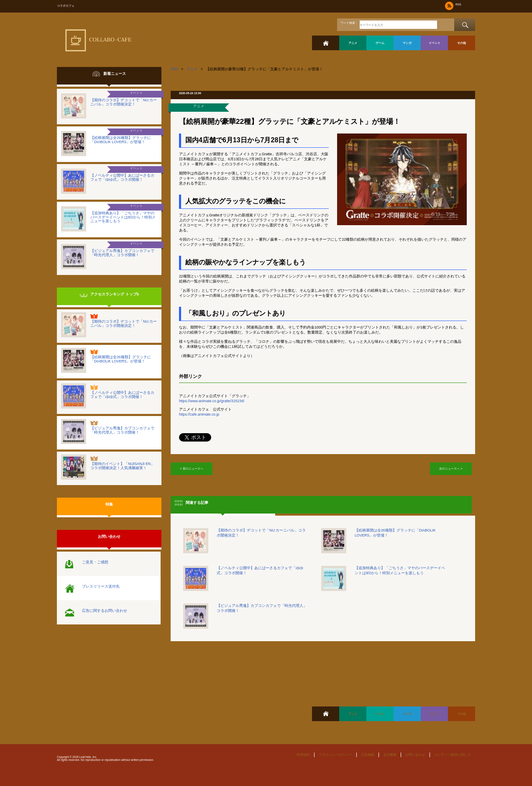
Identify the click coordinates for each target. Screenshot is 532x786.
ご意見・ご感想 (95, 562)
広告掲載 (368, 755)
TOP (174, 69)
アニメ (353, 43)
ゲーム (380, 43)
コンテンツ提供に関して (453, 755)
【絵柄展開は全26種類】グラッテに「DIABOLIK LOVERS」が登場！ (121, 140)
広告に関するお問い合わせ (105, 611)
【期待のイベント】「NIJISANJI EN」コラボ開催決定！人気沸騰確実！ (122, 466)
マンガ (407, 43)
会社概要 (390, 755)
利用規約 (303, 755)
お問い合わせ (415, 755)
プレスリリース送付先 (101, 586)
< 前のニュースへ (191, 469)
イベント (435, 43)
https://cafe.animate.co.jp (199, 414)
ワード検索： (349, 23)
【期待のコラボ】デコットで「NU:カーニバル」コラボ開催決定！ (124, 102)
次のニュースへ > (451, 469)
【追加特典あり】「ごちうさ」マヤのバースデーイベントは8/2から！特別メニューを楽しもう (123, 217)
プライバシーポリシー (335, 755)
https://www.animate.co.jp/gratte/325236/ (212, 401)
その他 (462, 43)
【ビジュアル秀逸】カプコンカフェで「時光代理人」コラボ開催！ (122, 253)
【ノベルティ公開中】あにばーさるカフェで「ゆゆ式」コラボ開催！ (122, 177)
